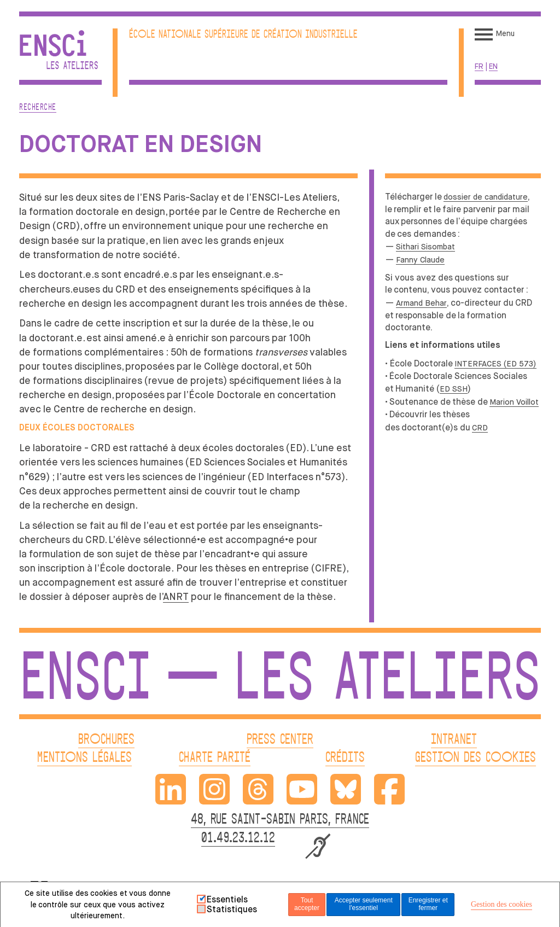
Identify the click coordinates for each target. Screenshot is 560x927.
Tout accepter (307, 904)
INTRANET (454, 740)
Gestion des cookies (501, 904)
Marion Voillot (514, 402)
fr (479, 66)
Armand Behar (421, 303)
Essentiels (227, 900)
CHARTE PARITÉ (215, 758)
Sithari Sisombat (425, 247)
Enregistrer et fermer (428, 904)
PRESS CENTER (280, 740)
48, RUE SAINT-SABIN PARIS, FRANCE (280, 820)
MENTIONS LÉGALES (84, 758)
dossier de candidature (486, 197)
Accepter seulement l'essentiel (364, 904)
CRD (480, 428)
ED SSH (454, 389)
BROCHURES (106, 740)
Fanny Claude (420, 260)
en (493, 66)
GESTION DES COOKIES (476, 758)
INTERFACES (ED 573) (495, 364)
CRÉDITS (345, 758)
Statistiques (232, 909)
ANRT (176, 597)
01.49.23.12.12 (238, 839)
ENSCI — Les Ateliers (280, 682)
